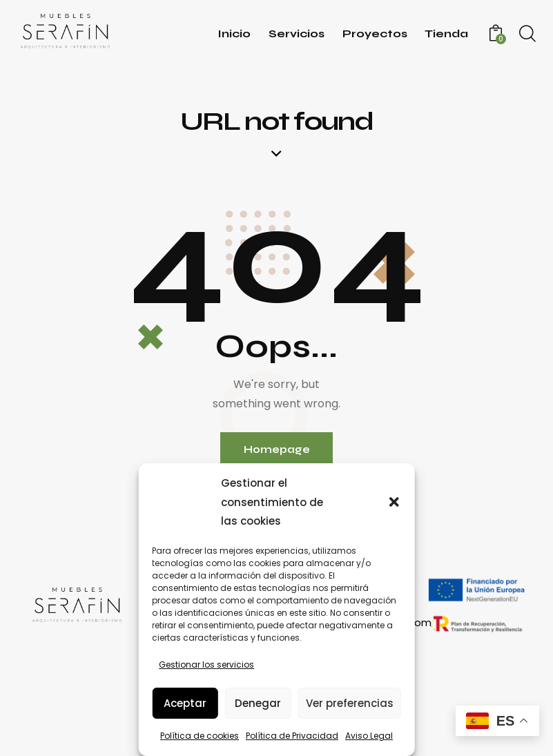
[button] (394, 502)
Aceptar (185, 703)
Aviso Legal (369, 736)
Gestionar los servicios (206, 665)
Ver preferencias (350, 703)
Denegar (258, 703)
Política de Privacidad (292, 736)
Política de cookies (200, 736)
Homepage (277, 450)
